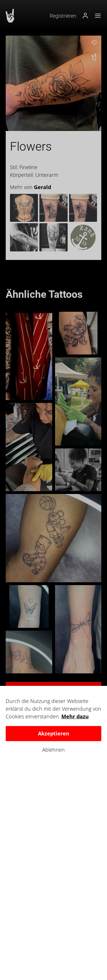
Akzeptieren (54, 733)
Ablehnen (53, 750)
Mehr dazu (75, 716)
